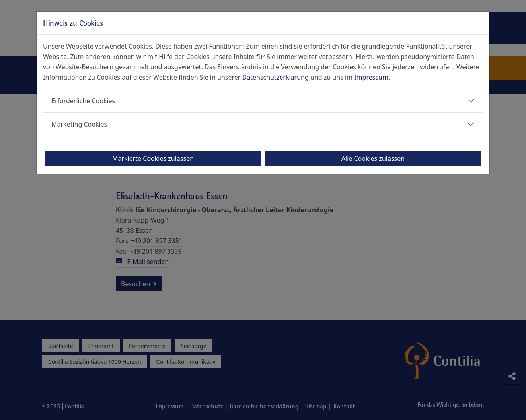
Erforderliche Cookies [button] (83, 101)
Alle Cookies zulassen (373, 158)
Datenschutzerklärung (276, 77)
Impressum (371, 77)
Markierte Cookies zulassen (153, 158)
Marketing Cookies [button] (79, 124)
